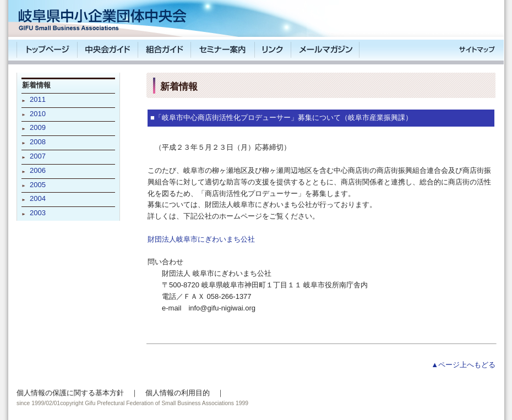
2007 (38, 156)
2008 (38, 142)
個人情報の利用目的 (178, 393)
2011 (38, 99)
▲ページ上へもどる (463, 365)
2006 (38, 170)
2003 (38, 213)
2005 (38, 185)
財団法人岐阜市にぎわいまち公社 (201, 239)
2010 (38, 114)
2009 (38, 127)
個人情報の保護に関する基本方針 (70, 393)
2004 (38, 198)
